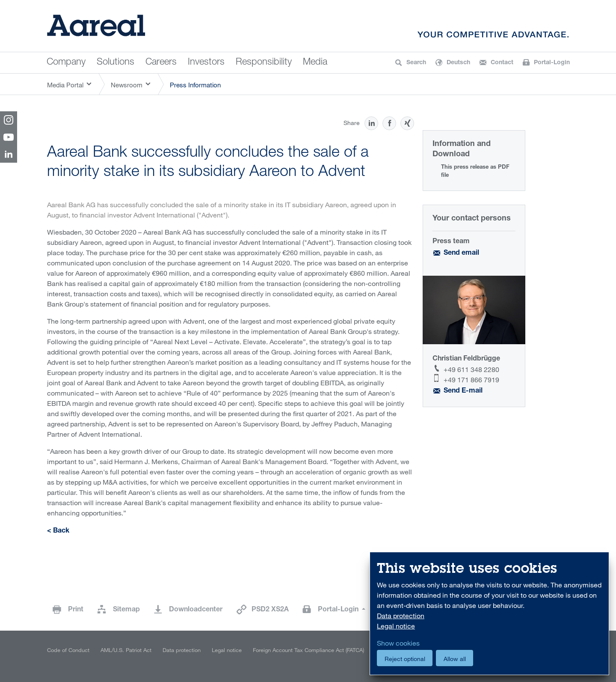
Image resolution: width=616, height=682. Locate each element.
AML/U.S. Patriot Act (126, 650)
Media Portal (65, 85)
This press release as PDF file (475, 172)
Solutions (115, 63)
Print (76, 610)
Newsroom (127, 85)
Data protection (182, 650)
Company (66, 63)
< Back (58, 531)
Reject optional (405, 659)
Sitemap (126, 610)
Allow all (455, 659)
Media (315, 63)
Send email (461, 253)
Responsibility (264, 63)
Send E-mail (463, 391)
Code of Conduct (68, 650)
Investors (206, 63)
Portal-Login (339, 610)
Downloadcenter (196, 610)
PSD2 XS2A (270, 610)
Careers (161, 63)
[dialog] (489, 614)
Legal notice (227, 650)
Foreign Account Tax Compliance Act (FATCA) (308, 650)
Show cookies (398, 643)
